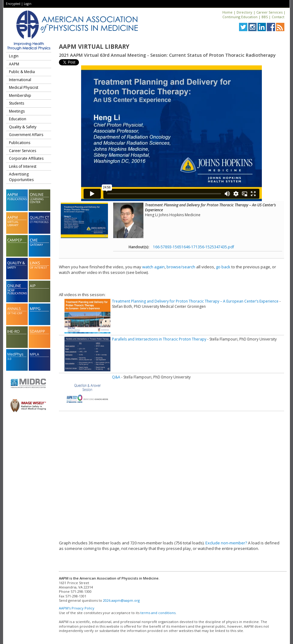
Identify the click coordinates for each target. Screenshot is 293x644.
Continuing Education (240, 17)
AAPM (14, 64)
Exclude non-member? (226, 543)
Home (227, 12)
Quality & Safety (23, 127)
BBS (265, 17)
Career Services (269, 12)
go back (223, 267)
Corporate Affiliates (26, 158)
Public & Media (22, 72)
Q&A (116, 377)
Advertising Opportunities (21, 177)
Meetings (17, 111)
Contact (278, 17)
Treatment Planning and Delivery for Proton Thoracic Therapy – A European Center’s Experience (195, 301)
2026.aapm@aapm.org (121, 600)
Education (18, 119)
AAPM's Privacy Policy (77, 608)
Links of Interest (23, 166)
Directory (244, 12)
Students (17, 103)
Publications (20, 143)
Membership (20, 95)
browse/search (181, 267)
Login (28, 4)
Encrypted (13, 4)
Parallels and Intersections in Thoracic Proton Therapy (159, 339)
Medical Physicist (24, 87)
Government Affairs (26, 135)
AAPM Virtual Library (94, 47)
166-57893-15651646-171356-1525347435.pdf (194, 247)
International (20, 80)
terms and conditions (158, 613)
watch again (153, 267)
